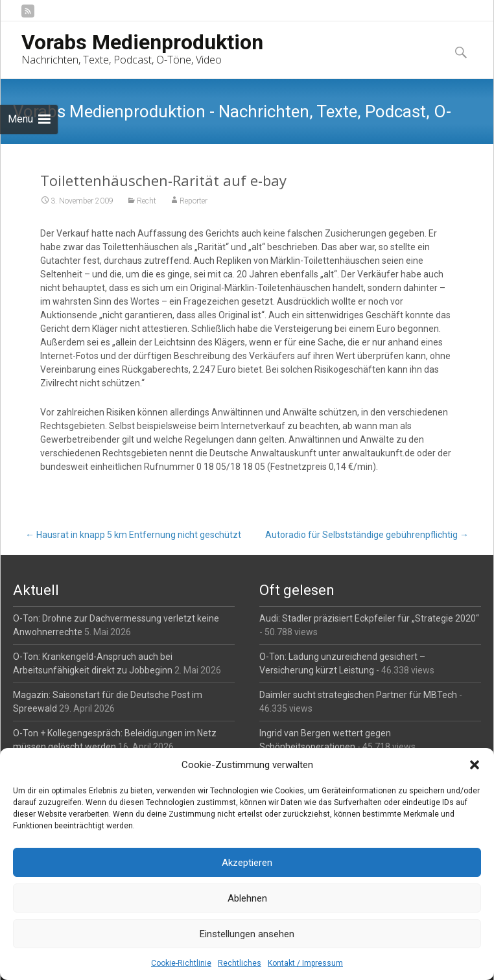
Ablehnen (247, 898)
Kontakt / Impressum (305, 963)
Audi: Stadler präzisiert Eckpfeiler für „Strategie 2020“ (369, 618)
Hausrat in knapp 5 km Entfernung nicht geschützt (133, 535)
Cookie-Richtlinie (181, 963)
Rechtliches (240, 963)
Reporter (194, 201)
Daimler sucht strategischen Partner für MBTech (358, 695)
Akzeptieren (247, 863)
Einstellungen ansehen (247, 934)
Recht (147, 201)
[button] (475, 765)
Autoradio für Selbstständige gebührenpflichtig (367, 535)
